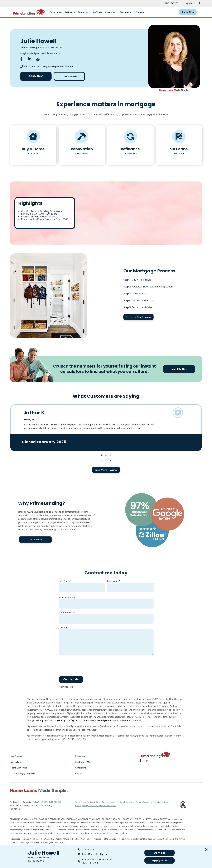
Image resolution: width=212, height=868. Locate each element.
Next (109, 460)
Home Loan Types (19, 768)
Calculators (16, 762)
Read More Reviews (106, 470)
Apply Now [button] (160, 860)
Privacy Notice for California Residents (99, 805)
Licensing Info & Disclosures (122, 802)
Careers (79, 774)
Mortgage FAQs (83, 762)
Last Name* (114, 581)
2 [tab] (106, 456)
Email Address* (67, 613)
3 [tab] (110, 456)
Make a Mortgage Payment (23, 774)
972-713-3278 (32, 66)
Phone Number (67, 597)
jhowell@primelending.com (60, 66)
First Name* (65, 581)
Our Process (16, 756)
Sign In (189, 3)
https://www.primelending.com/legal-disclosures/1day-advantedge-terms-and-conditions (84, 720)
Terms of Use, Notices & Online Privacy (92, 802)
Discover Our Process (138, 317)
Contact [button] (160, 853)
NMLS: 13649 (86, 839)
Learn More (35, 539)
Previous (103, 460)
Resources (80, 756)
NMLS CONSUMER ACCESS (49, 802)
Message (63, 628)
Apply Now (36, 76)
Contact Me (69, 76)
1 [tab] (102, 456)
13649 (21, 809)
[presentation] (81, 664)
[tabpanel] (106, 428)
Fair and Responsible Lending (149, 802)
